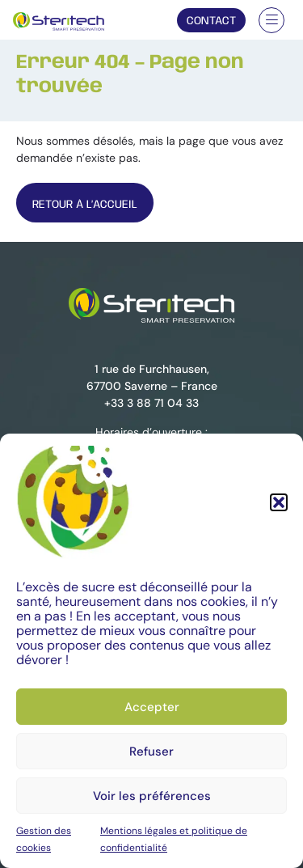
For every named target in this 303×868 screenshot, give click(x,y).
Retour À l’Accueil (85, 205)
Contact (211, 21)
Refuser (151, 752)
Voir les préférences (152, 796)
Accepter (152, 707)
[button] (279, 502)
